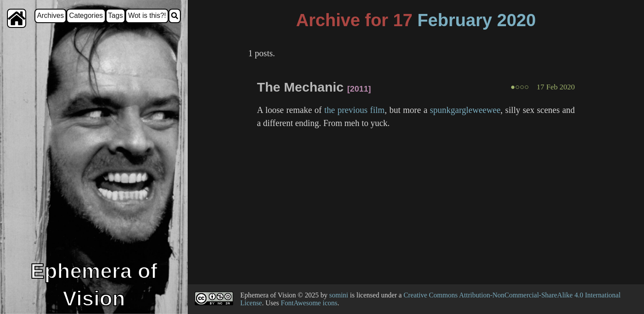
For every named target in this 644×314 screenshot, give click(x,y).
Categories (86, 15)
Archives (50, 15)
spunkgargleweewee (465, 110)
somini (339, 295)
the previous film (355, 110)
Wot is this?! (147, 15)
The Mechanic (300, 87)
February (455, 20)
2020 (516, 20)
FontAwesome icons (309, 303)
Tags (116, 15)
